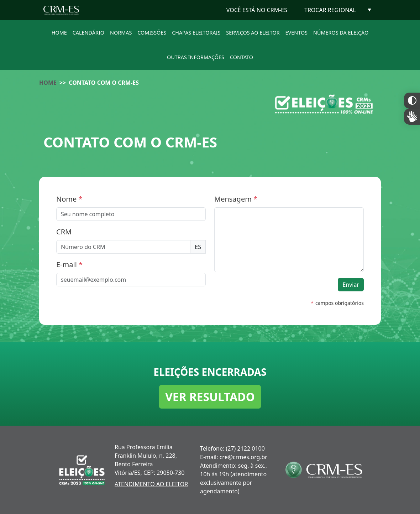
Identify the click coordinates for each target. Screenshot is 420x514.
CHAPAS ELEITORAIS (196, 33)
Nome (69, 199)
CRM (64, 232)
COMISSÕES (152, 33)
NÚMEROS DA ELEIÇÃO (341, 33)
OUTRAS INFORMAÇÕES (196, 57)
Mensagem (236, 199)
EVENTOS (296, 33)
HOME (59, 33)
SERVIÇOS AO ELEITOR (253, 33)
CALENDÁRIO (88, 33)
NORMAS (121, 33)
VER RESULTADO (210, 397)
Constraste (412, 101)
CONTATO (241, 57)
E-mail (69, 264)
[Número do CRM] (123, 247)
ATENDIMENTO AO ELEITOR (151, 484)
